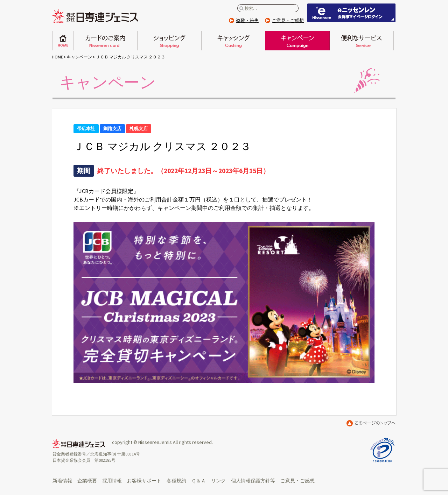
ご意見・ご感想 (288, 20)
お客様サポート (144, 481)
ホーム (63, 41)
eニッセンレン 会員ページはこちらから (351, 13)
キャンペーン (297, 41)
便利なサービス (362, 41)
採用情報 (112, 481)
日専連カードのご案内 (105, 41)
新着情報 (62, 481)
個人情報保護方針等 (253, 481)
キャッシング (233, 41)
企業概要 (87, 481)
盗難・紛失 (247, 20)
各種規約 (176, 481)
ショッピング (169, 41)
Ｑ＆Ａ (199, 481)
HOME (57, 57)
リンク (218, 481)
